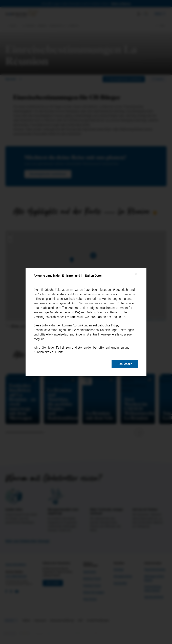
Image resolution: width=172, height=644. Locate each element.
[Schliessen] (136, 274)
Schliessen (125, 364)
